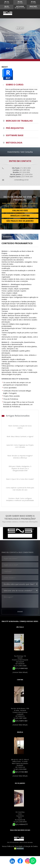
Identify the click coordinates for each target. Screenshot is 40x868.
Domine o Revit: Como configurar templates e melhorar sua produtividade (20, 499)
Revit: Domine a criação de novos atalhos (20, 427)
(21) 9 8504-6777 (20, 824)
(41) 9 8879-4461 (20, 721)
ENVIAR (20, 612)
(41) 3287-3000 (21, 718)
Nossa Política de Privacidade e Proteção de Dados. (20, 846)
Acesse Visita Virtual (20, 672)
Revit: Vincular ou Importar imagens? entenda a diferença (20, 457)
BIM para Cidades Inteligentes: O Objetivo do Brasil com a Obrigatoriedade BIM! (20, 468)
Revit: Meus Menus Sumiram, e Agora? (20, 436)
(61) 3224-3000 (21, 769)
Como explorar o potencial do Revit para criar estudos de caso (20, 489)
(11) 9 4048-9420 (20, 668)
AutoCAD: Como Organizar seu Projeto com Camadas (20, 446)
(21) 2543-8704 (21, 822)
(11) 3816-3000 (21, 666)
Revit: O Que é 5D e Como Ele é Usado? (20, 479)
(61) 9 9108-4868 (20, 772)
